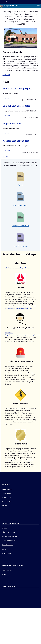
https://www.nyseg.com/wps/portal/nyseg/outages (23, 335)
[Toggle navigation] (38, 6)
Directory (5, 506)
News (4, 549)
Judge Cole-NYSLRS (12, 123)
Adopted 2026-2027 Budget (16, 141)
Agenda (20, 185)
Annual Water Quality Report (17, 88)
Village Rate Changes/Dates (17, 106)
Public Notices (7, 553)
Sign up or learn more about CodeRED (18, 308)
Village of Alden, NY (9, 6)
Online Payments (7, 570)
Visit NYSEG (9, 333)
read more (7, 98)
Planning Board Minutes (20, 226)
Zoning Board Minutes (21, 246)
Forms (4, 574)
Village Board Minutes (21, 205)
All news (5, 157)
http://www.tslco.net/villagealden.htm (18, 268)
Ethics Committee (8, 545)
